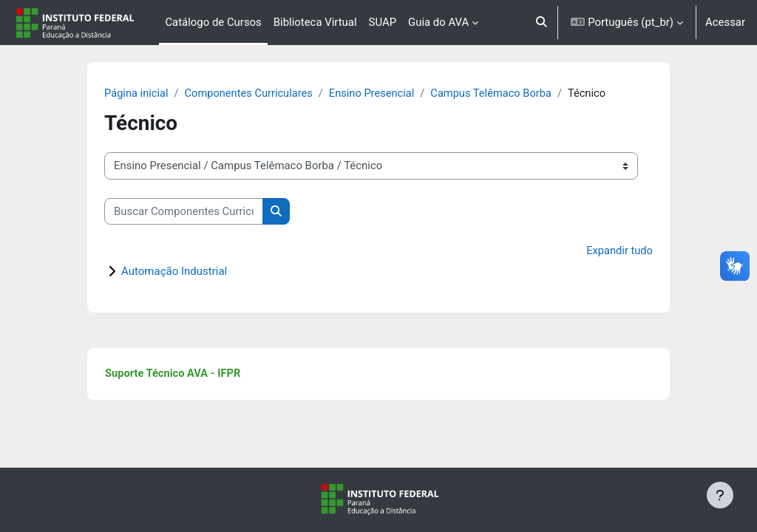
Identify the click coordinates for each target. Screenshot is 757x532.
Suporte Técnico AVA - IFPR (191, 375)
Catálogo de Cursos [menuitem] (213, 22)
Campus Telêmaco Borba (515, 94)
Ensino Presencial (393, 94)
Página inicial (154, 94)
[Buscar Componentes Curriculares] (201, 211)
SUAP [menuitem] (383, 22)
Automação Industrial (191, 272)
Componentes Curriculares (268, 94)
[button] (542, 23)
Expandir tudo (602, 252)
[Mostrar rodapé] (720, 495)
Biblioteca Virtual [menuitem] (315, 22)
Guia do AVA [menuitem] (438, 22)
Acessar (725, 22)
